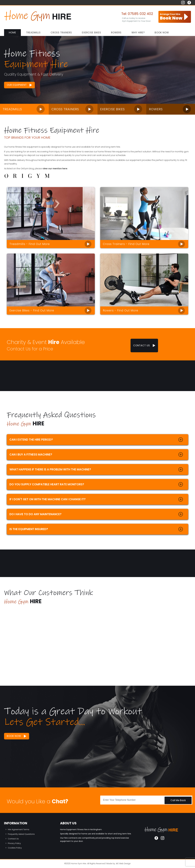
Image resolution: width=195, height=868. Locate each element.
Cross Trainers (61, 33)
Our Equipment (17, 85)
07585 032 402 (140, 14)
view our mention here (55, 169)
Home (12, 33)
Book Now (162, 33)
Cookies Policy (15, 848)
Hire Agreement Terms (19, 829)
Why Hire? (138, 33)
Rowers (116, 33)
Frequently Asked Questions (21, 834)
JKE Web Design (123, 864)
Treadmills (33, 33)
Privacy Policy (14, 843)
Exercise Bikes (91, 33)
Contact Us (142, 345)
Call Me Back (178, 800)
